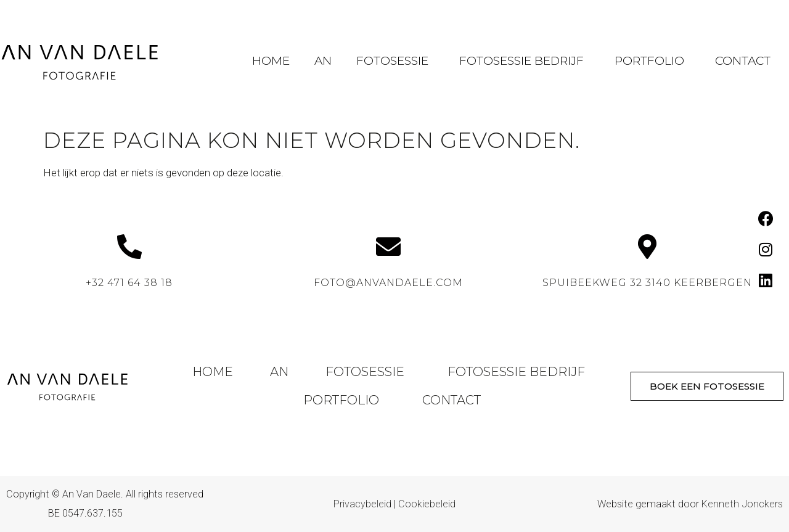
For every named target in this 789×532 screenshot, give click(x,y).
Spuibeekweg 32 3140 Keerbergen (647, 283)
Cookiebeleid (427, 504)
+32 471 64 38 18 (129, 283)
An (323, 61)
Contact (743, 61)
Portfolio (652, 61)
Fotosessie (395, 61)
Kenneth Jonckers (742, 504)
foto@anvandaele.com (388, 283)
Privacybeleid (362, 504)
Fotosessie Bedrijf (525, 61)
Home (271, 61)
